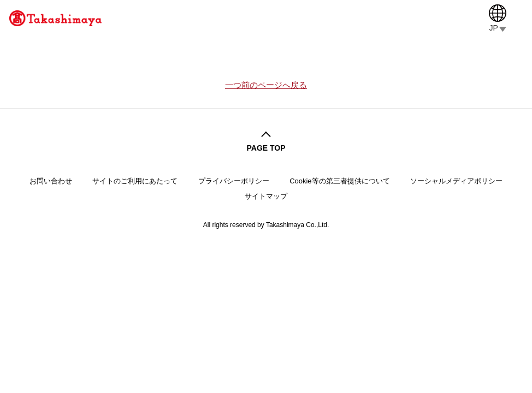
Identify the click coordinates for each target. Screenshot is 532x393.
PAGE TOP (266, 148)
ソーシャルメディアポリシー (456, 181)
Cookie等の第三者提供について (339, 181)
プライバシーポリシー (234, 181)
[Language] (498, 18)
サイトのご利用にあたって (135, 181)
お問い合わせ (51, 181)
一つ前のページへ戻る (266, 85)
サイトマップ (266, 196)
